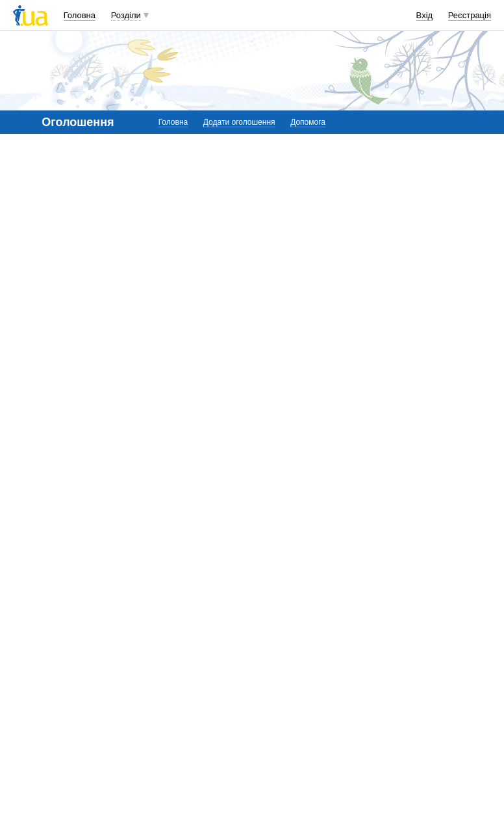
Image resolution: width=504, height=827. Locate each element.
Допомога (308, 122)
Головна (80, 15)
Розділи (126, 15)
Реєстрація (470, 15)
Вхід (425, 15)
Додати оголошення (239, 122)
